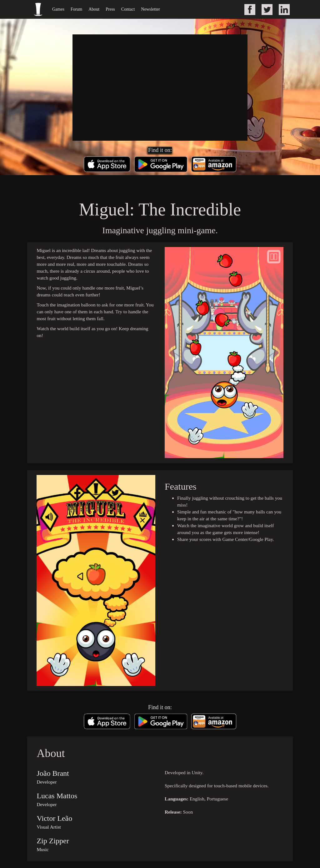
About (94, 9)
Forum (76, 9)
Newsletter (150, 9)
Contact (128, 9)
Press (110, 9)
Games (58, 9)
